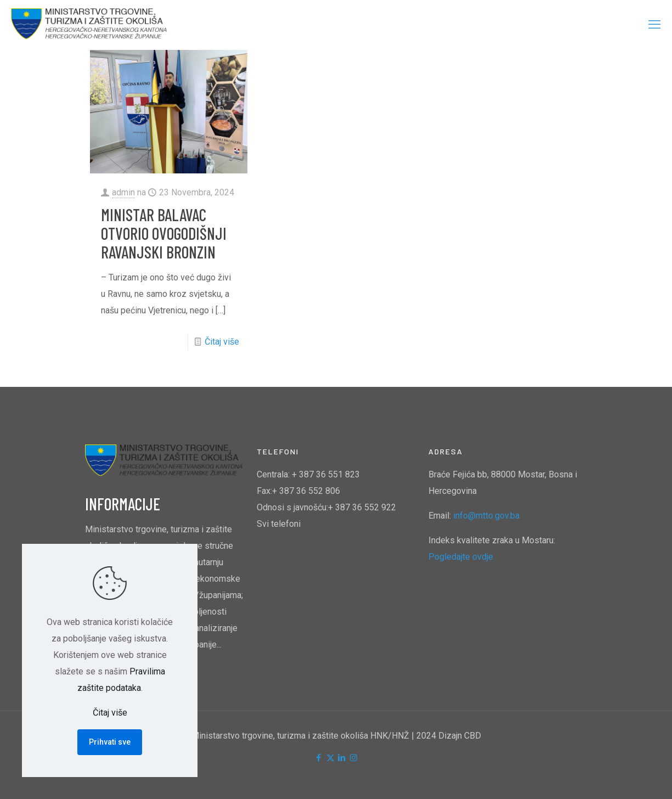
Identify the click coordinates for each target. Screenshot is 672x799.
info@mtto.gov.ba (486, 516)
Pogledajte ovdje (461, 557)
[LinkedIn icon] (342, 758)
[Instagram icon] (354, 758)
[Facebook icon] (319, 758)
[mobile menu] (654, 25)
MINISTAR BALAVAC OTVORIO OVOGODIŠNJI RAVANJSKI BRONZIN (164, 233)
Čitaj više (222, 342)
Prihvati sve (110, 742)
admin (123, 192)
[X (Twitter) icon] (331, 758)
